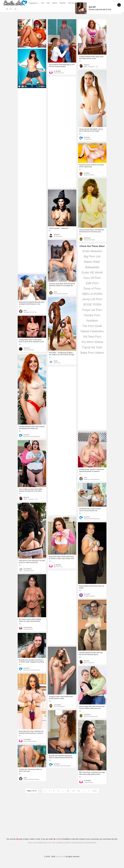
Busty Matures (28, 629)
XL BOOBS (57, 71)
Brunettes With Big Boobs (62, 766)
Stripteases (92, 843)
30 (79, 791)
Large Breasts (89, 782)
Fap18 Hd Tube (92, 347)
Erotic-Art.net (60, 857)
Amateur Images (89, 596)
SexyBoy (87, 173)
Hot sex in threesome (91, 716)
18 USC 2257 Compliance (55, 843)
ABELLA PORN (92, 294)
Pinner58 (87, 594)
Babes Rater (92, 262)
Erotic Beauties (92, 251)
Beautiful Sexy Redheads (32, 437)
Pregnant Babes (89, 175)
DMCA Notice (71, 843)
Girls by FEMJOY (59, 707)
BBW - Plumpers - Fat (91, 67)
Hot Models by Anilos (61, 294)
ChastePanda (28, 627)
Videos (55, 3)
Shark (56, 361)
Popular (63, 3)
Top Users (72, 3)
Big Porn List (92, 256)
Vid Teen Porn (92, 337)
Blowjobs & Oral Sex (30, 312)
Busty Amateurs (89, 663)
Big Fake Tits (58, 567)
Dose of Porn (92, 289)
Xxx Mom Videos (92, 342)
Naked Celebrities (92, 331)
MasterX (87, 65)
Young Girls (88, 139)
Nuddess (92, 321)
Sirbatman (87, 238)
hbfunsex (27, 348)
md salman (57, 705)
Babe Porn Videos (92, 353)
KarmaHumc (28, 569)
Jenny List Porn (92, 299)
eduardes (57, 235)
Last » (95, 791)
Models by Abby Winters (92, 479)
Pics (43, 3)
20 (73, 791)
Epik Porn (92, 283)
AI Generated (58, 236)
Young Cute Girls (89, 240)
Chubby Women (29, 350)
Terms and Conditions (36, 843)
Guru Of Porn (92, 278)
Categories (34, 3)
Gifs (48, 3)
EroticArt (87, 137)
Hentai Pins (82, 843)
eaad (55, 292)
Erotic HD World (92, 272)
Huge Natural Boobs (30, 741)
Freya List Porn (92, 310)
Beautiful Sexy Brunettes (32, 670)
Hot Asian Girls (29, 571)
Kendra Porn (92, 315)
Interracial (57, 363)
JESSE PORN (92, 304)
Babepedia (92, 267)
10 (68, 791)
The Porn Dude (92, 326)
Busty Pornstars (59, 73)
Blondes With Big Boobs (92, 519)
